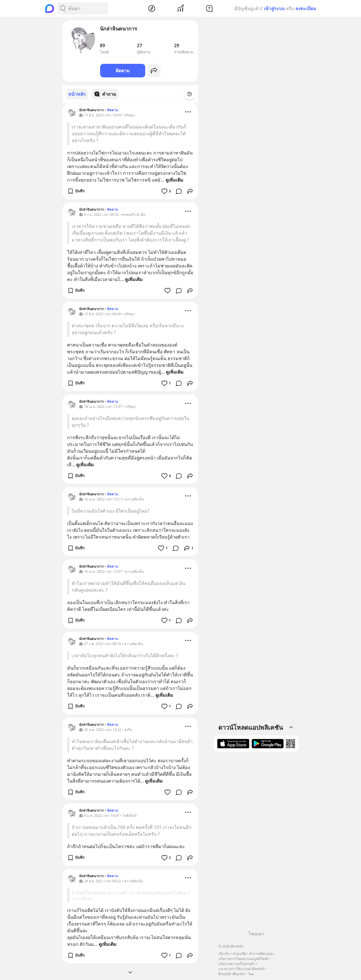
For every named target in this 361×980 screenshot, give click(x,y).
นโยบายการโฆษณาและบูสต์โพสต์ (243, 959)
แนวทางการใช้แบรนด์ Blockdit (241, 969)
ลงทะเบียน (306, 8)
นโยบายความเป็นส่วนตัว (237, 964)
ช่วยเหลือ (239, 954)
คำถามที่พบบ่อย (261, 954)
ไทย (251, 974)
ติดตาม (123, 71)
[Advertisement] (256, 843)
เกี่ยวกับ (224, 954)
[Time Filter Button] (193, 94)
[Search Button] (63, 8)
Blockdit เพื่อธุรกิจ (232, 974)
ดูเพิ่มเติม (174, 180)
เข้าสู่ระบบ (274, 8)
